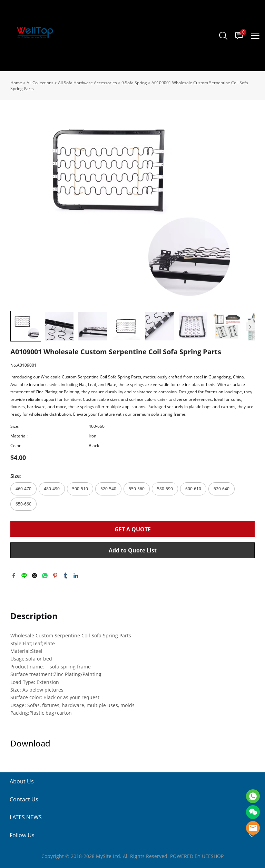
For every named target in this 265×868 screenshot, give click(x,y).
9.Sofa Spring (134, 83)
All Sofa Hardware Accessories (87, 83)
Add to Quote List (133, 550)
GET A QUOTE (133, 529)
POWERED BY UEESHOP (197, 856)
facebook (14, 576)
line (24, 576)
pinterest (55, 576)
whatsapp (45, 576)
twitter (35, 576)
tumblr (66, 576)
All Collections (40, 83)
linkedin (76, 576)
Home (16, 83)
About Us (22, 781)
